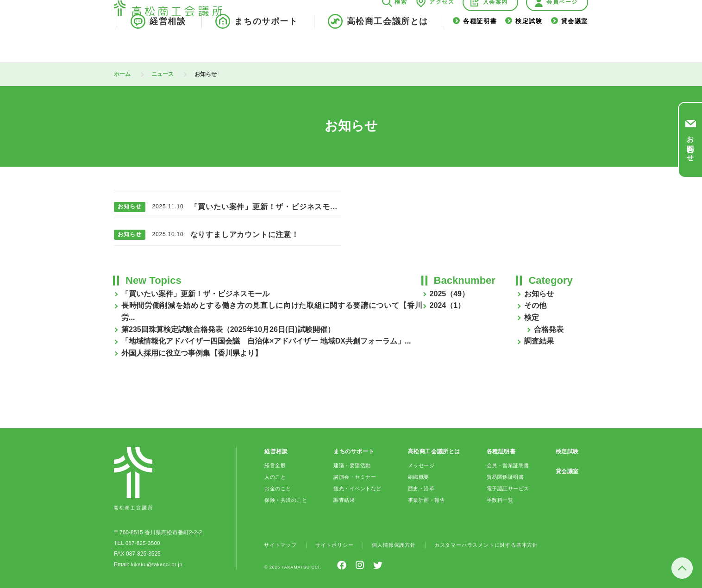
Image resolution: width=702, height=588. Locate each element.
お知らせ (539, 294)
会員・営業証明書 (509, 465)
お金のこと (279, 488)
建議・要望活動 (353, 465)
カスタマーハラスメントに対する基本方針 (500, 545)
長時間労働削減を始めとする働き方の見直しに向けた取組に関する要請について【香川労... (272, 311)
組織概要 (418, 477)
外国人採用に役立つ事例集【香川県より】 (192, 353)
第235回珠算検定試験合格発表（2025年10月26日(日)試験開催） (228, 329)
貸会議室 (575, 46)
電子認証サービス (509, 488)
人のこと (276, 477)
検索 (401, 26)
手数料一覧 (500, 500)
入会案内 (495, 26)
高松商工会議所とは (388, 45)
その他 (535, 305)
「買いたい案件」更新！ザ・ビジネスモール (195, 294)
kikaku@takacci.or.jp (157, 564)
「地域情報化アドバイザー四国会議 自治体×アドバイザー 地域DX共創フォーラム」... (266, 341)
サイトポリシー (339, 545)
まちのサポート (266, 45)
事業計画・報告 (427, 500)
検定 (532, 317)
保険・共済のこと (288, 500)
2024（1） (448, 305)
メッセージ (421, 465)
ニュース (163, 74)
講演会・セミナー (356, 477)
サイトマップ (282, 545)
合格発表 (549, 329)
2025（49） (449, 294)
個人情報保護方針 (401, 545)
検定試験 (529, 46)
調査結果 (539, 341)
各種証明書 (480, 46)
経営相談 (168, 45)
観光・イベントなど (359, 488)
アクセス (442, 26)
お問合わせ (691, 144)
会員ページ (562, 26)
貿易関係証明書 (506, 477)
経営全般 (276, 465)
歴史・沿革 (421, 488)
